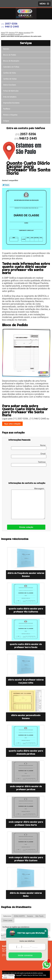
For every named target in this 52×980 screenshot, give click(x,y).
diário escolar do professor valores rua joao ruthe (26, 681)
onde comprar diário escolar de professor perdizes (26, 788)
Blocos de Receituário (11, 61)
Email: (29, 455)
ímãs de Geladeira (10, 97)
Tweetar (6, 185)
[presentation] (26, 475)
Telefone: (29, 464)
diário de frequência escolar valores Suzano (26, 575)
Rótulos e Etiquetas (10, 115)
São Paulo (39, 916)
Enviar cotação (26, 527)
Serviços (26, 43)
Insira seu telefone (27, 941)
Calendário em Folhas (11, 67)
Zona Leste (8, 920)
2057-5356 (11, 24)
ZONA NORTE (19, 916)
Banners (6, 49)
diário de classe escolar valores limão (26, 895)
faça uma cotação (12, 424)
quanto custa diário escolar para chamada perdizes (26, 752)
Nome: (29, 447)
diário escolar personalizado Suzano (26, 717)
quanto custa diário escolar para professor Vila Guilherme (26, 610)
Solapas (6, 121)
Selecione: (7, 916)
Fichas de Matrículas (11, 91)
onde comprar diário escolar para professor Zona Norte (26, 823)
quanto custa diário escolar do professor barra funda (26, 646)
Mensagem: (28, 503)
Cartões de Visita (9, 73)
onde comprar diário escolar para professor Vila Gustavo (26, 859)
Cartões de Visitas (10, 79)
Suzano (30, 916)
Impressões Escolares (11, 103)
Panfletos (7, 109)
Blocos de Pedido (10, 55)
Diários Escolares (10, 85)
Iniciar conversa (25, 955)
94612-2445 (12, 27)
